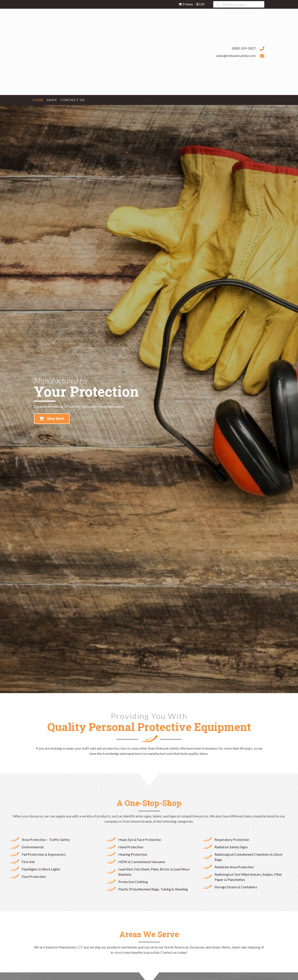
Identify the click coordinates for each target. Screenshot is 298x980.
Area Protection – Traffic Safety (46, 839)
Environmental (33, 847)
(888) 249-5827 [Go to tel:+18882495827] (244, 48)
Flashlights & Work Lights (41, 869)
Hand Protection (131, 847)
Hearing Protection (133, 854)
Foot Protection (34, 876)
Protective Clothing (133, 882)
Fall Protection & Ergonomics (44, 854)
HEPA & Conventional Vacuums (142, 862)
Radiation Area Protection (234, 867)
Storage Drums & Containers (236, 887)
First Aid (28, 862)
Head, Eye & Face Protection (140, 839)
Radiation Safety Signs (231, 847)
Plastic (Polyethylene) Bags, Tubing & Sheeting (153, 889)
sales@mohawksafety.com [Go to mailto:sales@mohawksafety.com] (236, 56)
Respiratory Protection (232, 839)
